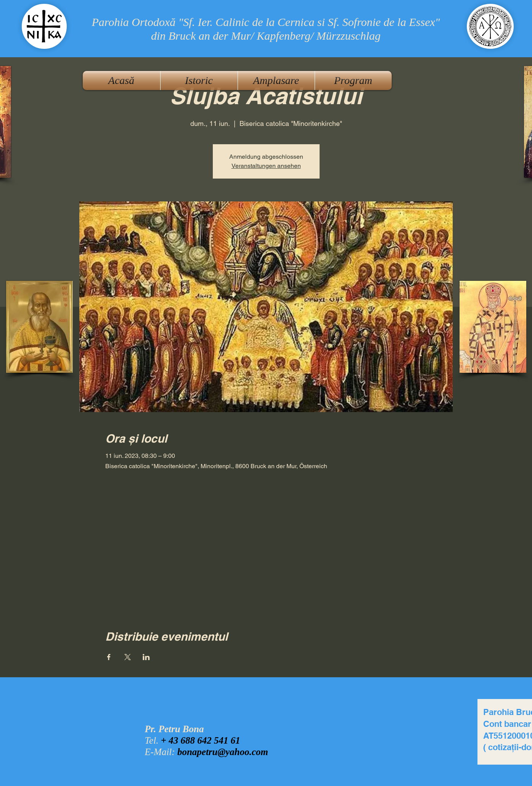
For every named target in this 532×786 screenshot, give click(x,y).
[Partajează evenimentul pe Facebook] (109, 657)
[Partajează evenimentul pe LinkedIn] (146, 657)
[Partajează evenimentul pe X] (128, 657)
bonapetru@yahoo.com (223, 752)
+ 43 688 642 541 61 (201, 740)
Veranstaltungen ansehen (266, 166)
